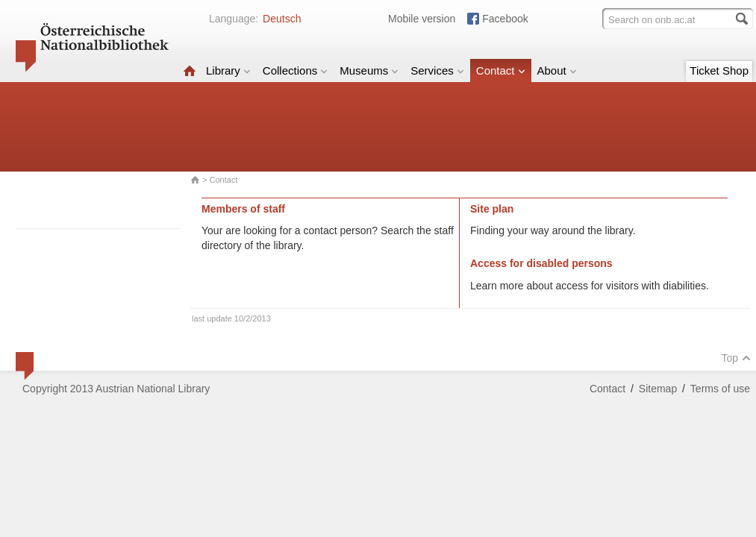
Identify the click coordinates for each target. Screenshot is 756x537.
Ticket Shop (719, 70)
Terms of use (720, 389)
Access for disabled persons (541, 263)
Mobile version (422, 19)
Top (736, 358)
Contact (501, 70)
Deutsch (282, 19)
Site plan (492, 209)
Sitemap (658, 389)
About (557, 70)
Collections (295, 70)
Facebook (505, 19)
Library (228, 70)
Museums (369, 70)
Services (437, 70)
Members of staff (243, 209)
